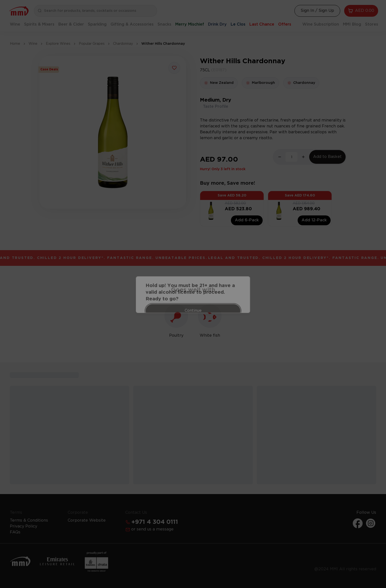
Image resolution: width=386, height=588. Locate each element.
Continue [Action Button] (193, 305)
